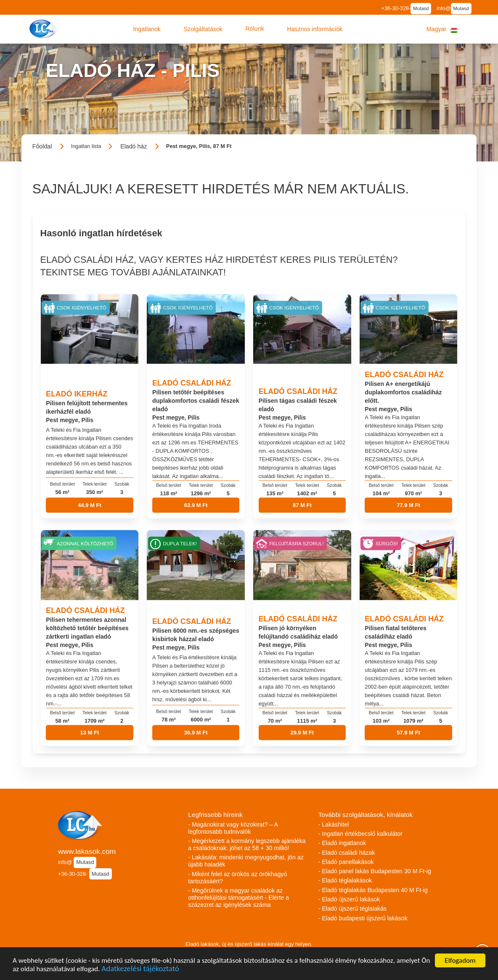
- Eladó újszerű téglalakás (352, 909)
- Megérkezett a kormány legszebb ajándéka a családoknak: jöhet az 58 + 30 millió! (247, 844)
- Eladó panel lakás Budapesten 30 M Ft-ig (375, 871)
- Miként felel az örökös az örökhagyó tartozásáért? (237, 878)
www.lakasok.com (87, 851)
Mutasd (421, 8)
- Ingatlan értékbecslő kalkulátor (360, 834)
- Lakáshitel (334, 824)
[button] (147, 29)
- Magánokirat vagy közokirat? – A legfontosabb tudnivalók (233, 828)
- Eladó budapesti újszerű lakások (363, 918)
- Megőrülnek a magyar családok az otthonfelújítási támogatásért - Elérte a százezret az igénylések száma (238, 898)
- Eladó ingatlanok (342, 843)
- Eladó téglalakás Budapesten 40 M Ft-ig (373, 890)
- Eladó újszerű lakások (349, 899)
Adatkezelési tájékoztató (140, 970)
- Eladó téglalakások (345, 880)
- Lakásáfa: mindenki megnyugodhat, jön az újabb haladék (246, 861)
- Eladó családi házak (347, 853)
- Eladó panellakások (346, 862)
